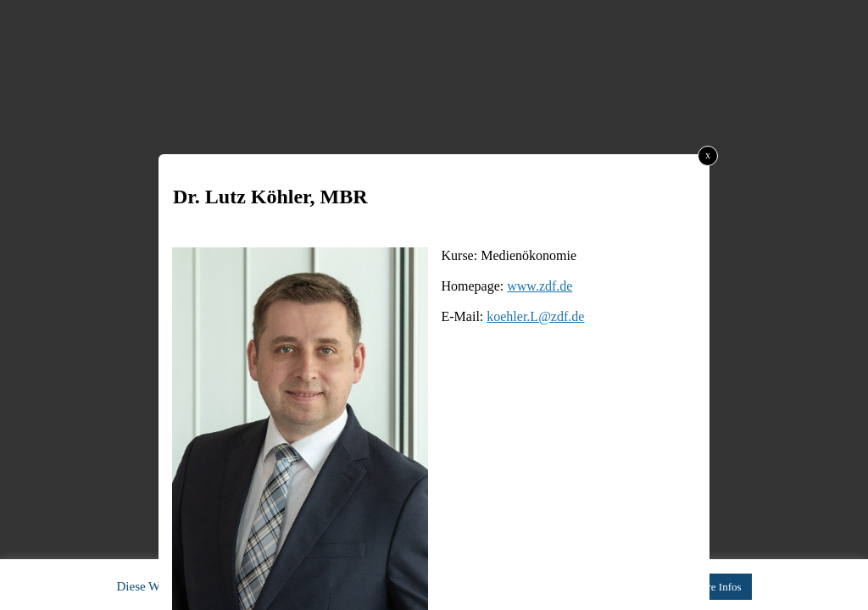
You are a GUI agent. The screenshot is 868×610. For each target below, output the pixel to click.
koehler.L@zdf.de (535, 316)
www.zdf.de (540, 286)
